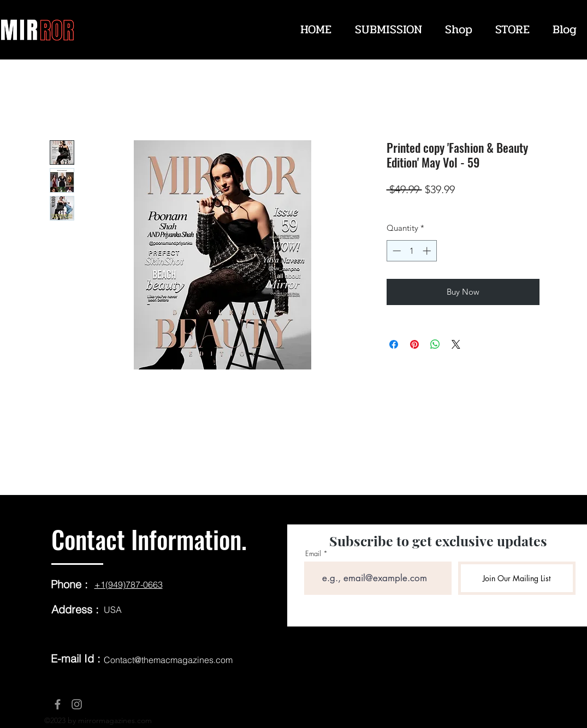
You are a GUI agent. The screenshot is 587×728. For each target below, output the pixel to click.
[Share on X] (456, 344)
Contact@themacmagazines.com (168, 660)
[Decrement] (396, 251)
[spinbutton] (411, 251)
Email (313, 554)
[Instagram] (77, 704)
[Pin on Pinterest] (414, 344)
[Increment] (428, 251)
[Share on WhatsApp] (435, 344)
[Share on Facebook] (394, 344)
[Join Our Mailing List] (517, 578)
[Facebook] (58, 704)
